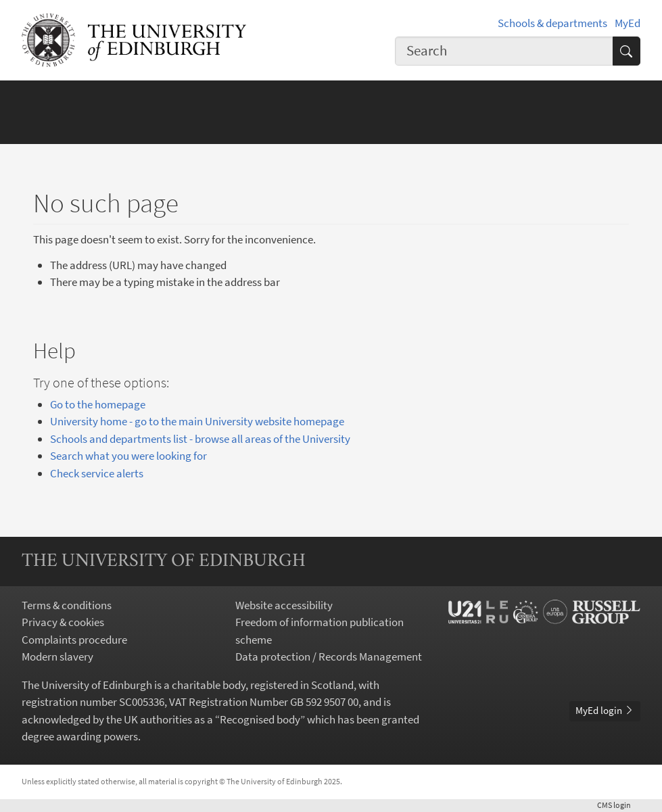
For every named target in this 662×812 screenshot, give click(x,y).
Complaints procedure (74, 640)
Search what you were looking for (128, 456)
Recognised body (260, 719)
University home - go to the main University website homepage (197, 421)
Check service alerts (97, 473)
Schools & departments (552, 23)
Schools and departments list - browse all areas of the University (200, 439)
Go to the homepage (98, 404)
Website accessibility (284, 605)
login (619, 805)
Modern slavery (57, 656)
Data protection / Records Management (329, 656)
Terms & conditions (67, 605)
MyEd (628, 23)
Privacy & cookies (63, 622)
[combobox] (504, 51)
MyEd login (605, 710)
